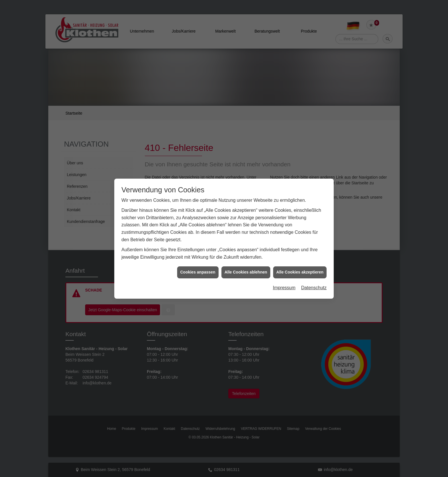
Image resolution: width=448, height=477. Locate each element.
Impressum (284, 280)
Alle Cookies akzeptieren (300, 265)
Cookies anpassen (198, 265)
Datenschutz (314, 280)
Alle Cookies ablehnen (246, 265)
